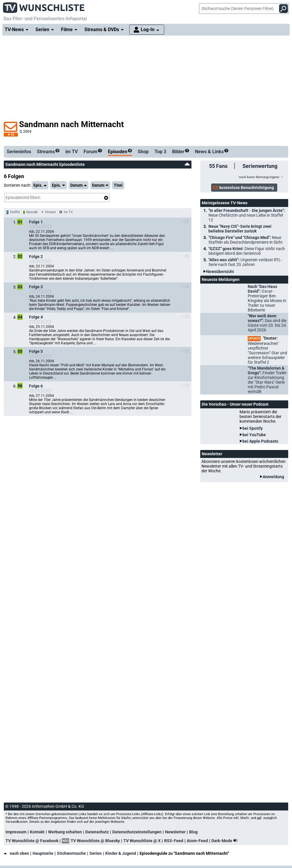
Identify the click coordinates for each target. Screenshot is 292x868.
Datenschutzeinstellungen (137, 832)
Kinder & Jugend (121, 853)
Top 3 (160, 152)
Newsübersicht (220, 272)
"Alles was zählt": (245, 262)
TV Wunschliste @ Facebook (32, 841)
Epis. (40, 185)
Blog (193, 832)
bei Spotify (253, 428)
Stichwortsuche (71, 853)
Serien (96, 853)
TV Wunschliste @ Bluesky (95, 841)
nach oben (16, 853)
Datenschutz (97, 832)
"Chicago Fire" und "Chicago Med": (246, 240)
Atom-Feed (197, 841)
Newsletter (175, 832)
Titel (118, 185)
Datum (79, 185)
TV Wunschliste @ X (142, 841)
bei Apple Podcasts (260, 441)
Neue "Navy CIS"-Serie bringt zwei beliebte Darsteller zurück (240, 229)
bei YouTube (254, 435)
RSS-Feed (174, 841)
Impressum (16, 832)
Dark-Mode (226, 841)
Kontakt (37, 832)
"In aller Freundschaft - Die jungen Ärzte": (247, 215)
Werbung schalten (65, 832)
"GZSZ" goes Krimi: (247, 251)
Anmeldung (273, 477)
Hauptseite (43, 853)
